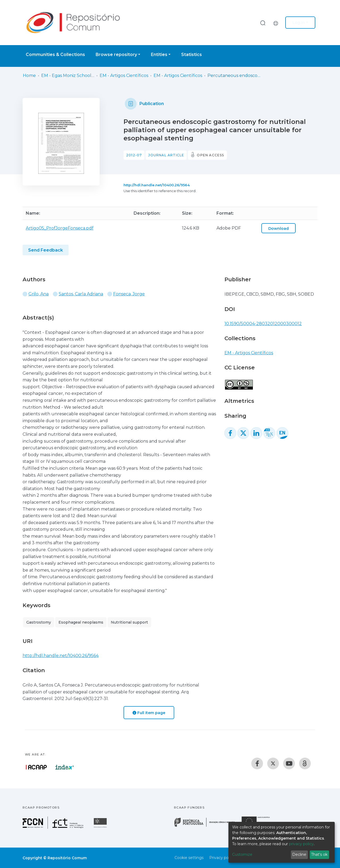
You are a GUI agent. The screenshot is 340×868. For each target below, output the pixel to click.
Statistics (192, 55)
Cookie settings (189, 858)
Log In (299, 23)
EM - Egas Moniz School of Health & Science (68, 75)
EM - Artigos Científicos (124, 75)
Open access (210, 155)
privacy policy (301, 844)
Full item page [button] (149, 713)
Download (279, 228)
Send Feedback (46, 250)
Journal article (166, 155)
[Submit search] (263, 23)
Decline (299, 854)
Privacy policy (222, 858)
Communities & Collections (55, 55)
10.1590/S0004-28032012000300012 (263, 324)
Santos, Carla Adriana (81, 294)
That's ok (319, 854)
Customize (242, 854)
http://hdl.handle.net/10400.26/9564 (157, 185)
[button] (277, 23)
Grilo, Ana (39, 294)
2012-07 (134, 155)
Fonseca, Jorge (129, 294)
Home (29, 75)
